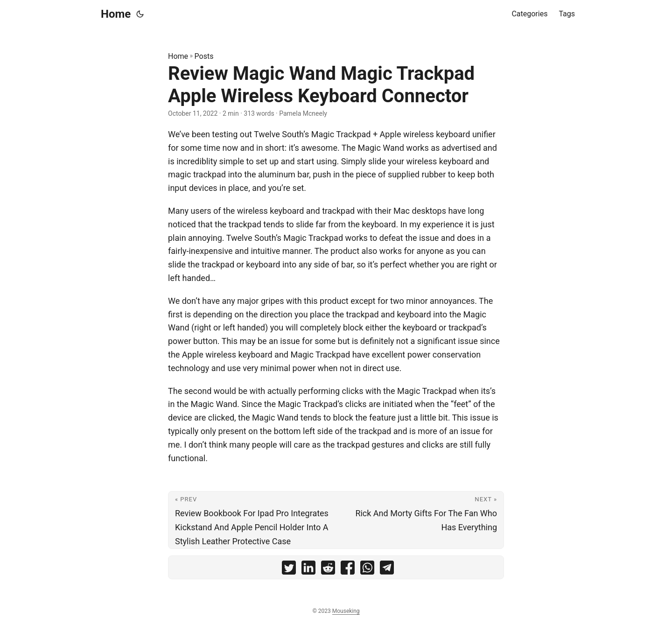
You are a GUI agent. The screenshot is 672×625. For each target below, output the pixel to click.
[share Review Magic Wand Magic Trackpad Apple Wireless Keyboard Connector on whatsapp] (367, 570)
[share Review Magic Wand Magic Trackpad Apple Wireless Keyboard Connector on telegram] (387, 570)
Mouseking (346, 611)
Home (116, 14)
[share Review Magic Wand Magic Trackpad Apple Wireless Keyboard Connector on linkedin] (308, 570)
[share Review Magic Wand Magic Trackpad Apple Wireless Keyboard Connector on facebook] (348, 570)
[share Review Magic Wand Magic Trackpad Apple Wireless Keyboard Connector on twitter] (289, 570)
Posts (204, 56)
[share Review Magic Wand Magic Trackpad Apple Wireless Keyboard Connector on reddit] (328, 570)
